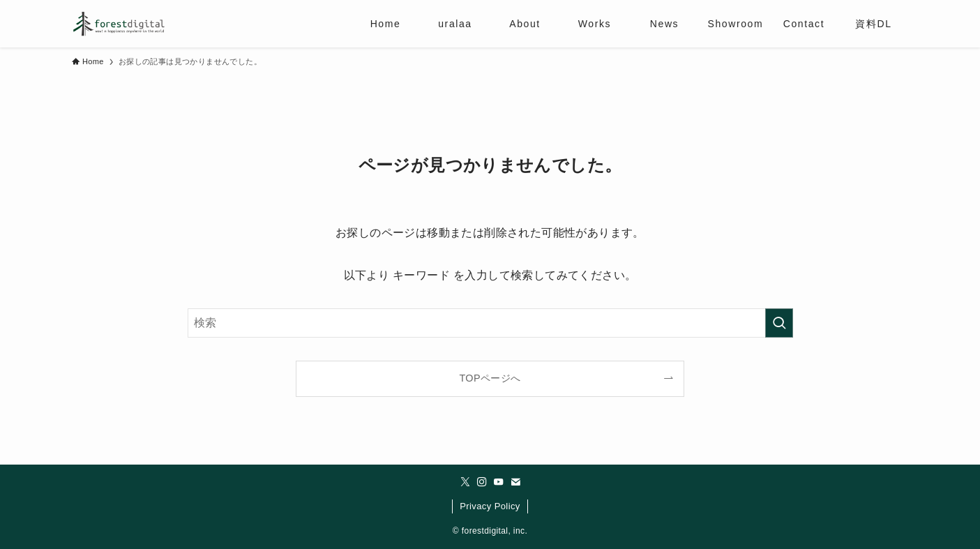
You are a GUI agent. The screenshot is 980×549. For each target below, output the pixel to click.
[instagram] (482, 482)
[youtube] (499, 482)
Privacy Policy (490, 506)
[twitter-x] (465, 482)
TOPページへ (490, 378)
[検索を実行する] (779, 323)
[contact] (515, 482)
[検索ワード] (490, 323)
